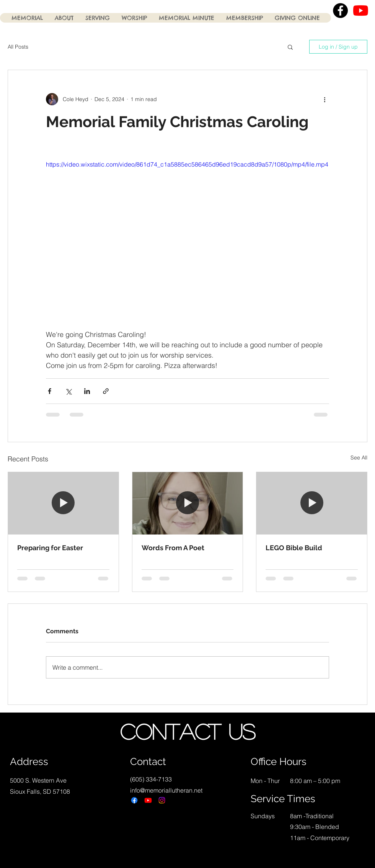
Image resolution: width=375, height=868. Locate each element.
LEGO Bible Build (294, 548)
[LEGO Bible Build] (312, 503)
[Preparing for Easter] (63, 503)
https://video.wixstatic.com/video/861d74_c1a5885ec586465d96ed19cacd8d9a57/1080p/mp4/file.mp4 (187, 164)
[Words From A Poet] (188, 503)
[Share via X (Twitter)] (68, 391)
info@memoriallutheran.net (166, 790)
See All (359, 458)
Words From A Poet (173, 548)
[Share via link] (106, 391)
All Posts (18, 47)
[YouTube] (361, 11)
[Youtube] (148, 800)
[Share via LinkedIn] (87, 391)
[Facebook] (134, 800)
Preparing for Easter (50, 548)
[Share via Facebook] (50, 391)
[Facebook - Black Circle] (340, 11)
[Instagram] (162, 800)
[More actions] (324, 99)
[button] (290, 47)
